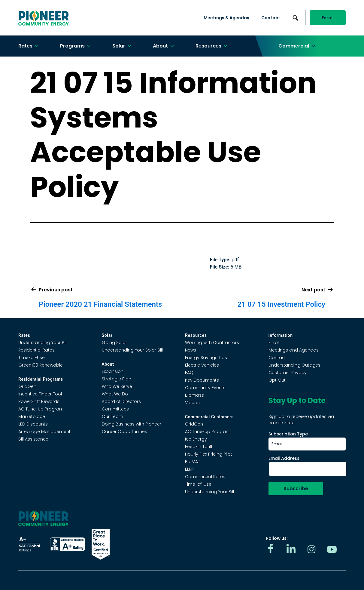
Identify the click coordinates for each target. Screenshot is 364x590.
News (191, 350)
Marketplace (32, 416)
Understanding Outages (294, 365)
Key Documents (202, 380)
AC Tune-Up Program (41, 409)
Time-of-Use (32, 358)
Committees (115, 409)
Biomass (194, 395)
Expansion (113, 371)
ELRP (189, 469)
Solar (122, 46)
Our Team (112, 416)
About (164, 46)
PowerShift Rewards (39, 401)
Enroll (328, 18)
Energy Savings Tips (206, 358)
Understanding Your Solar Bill (132, 350)
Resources (212, 46)
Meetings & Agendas (226, 18)
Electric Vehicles (202, 365)
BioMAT (193, 462)
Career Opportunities (124, 432)
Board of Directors (121, 401)
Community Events (205, 388)
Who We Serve (117, 386)
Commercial (297, 46)
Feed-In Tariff (199, 447)
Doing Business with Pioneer (132, 424)
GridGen (27, 386)
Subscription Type (288, 434)
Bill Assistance (33, 439)
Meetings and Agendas (294, 350)
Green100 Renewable (41, 365)
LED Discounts (33, 424)
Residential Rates (36, 350)
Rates (29, 46)
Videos (192, 403)
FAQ (189, 373)
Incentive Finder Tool (40, 394)
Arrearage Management (44, 432)
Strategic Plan (117, 379)
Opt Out (277, 380)
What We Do (115, 394)
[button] (295, 18)
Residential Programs (41, 379)
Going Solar (114, 343)
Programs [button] (76, 46)
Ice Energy (196, 439)
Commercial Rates (205, 477)
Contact (271, 18)
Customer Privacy (288, 373)
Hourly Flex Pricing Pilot (209, 454)
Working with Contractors (212, 343)
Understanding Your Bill (43, 343)
